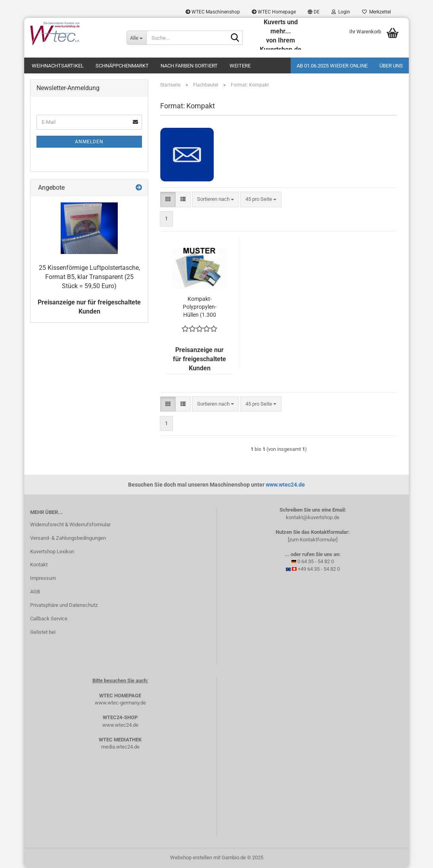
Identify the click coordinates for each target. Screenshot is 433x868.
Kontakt (39, 565)
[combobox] (216, 199)
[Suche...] (136, 38)
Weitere (240, 66)
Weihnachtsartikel (58, 66)
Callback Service (49, 619)
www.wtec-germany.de (120, 703)
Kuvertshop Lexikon (52, 551)
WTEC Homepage (274, 12)
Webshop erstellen (191, 857)
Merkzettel (376, 12)
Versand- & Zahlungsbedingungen (68, 538)
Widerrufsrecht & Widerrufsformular (70, 524)
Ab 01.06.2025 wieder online (332, 66)
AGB (35, 592)
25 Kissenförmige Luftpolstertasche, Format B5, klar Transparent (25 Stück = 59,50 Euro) (89, 277)
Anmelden (89, 142)
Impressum (43, 578)
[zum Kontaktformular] (313, 540)
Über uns (391, 66)
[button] (314, 12)
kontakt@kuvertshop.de (313, 517)
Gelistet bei (43, 632)
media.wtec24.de (120, 747)
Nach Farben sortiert (189, 66)
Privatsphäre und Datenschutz (64, 605)
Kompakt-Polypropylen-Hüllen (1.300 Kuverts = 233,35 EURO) (200, 307)
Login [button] (341, 12)
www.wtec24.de (285, 485)
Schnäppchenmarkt (122, 66)
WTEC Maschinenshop (213, 12)
